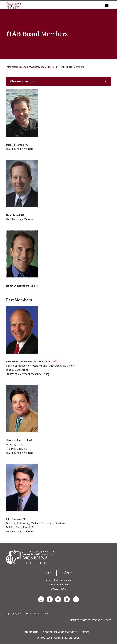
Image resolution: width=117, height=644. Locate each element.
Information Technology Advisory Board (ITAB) (30, 67)
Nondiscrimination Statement (60, 632)
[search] (100, 5)
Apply (68, 573)
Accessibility (32, 632)
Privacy (85, 632)
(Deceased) (50, 362)
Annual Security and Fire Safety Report (59, 638)
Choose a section (23, 81)
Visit (48, 573)
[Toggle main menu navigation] (107, 5)
